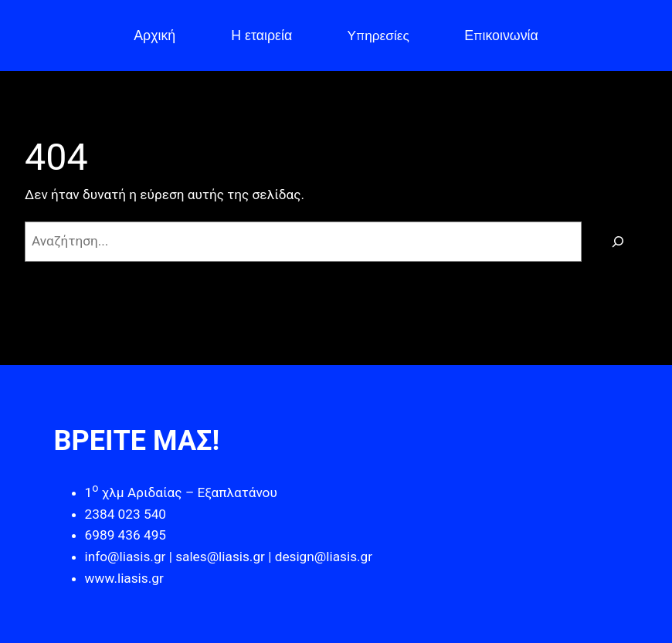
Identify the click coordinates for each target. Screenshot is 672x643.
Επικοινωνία (501, 36)
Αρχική (154, 36)
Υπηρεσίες (378, 36)
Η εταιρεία (261, 36)
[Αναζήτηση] (618, 242)
